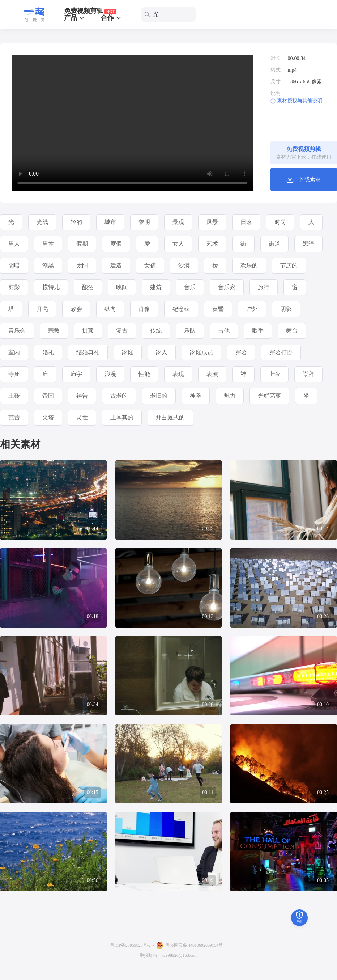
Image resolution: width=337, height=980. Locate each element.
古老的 (119, 396)
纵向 (110, 309)
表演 (212, 374)
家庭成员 (201, 352)
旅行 (264, 287)
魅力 (230, 396)
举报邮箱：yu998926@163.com (169, 955)
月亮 (42, 309)
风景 (212, 222)
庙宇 (76, 374)
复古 (122, 331)
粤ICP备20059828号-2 (130, 945)
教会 (76, 309)
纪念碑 (181, 309)
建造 (116, 265)
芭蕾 (14, 417)
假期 (82, 244)
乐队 (190, 331)
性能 (144, 374)
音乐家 (227, 287)
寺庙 (14, 374)
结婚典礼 (88, 352)
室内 (14, 352)
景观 (178, 222)
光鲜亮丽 (269, 396)
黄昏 (218, 309)
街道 (274, 244)
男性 (48, 244)
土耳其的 (122, 417)
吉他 (224, 331)
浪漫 (110, 374)
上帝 (274, 374)
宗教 (54, 331)
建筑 (156, 287)
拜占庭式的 (170, 417)
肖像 (144, 309)
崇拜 (308, 374)
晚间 (122, 287)
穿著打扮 (281, 352)
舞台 (292, 331)
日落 (246, 222)
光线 (42, 222)
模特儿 (51, 287)
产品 (75, 18)
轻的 (76, 222)
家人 (162, 352)
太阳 (82, 265)
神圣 (196, 396)
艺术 (212, 244)
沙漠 (184, 265)
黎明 (144, 222)
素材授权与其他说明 (300, 101)
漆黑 (48, 265)
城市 (110, 222)
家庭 (128, 352)
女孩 (150, 265)
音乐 (190, 287)
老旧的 (159, 396)
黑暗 (308, 244)
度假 (116, 244)
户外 (252, 309)
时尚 (280, 222)
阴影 (286, 309)
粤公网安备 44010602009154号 (194, 945)
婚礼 (48, 352)
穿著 (241, 352)
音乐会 (17, 331)
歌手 (258, 331)
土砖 (14, 396)
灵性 (82, 417)
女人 (178, 244)
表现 (178, 374)
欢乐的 (249, 265)
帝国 (48, 396)
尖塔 (48, 417)
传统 (156, 331)
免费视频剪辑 (90, 11)
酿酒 (88, 287)
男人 (14, 244)
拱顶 (88, 331)
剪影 (14, 287)
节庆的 (289, 265)
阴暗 (14, 265)
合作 (112, 18)
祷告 (82, 396)
